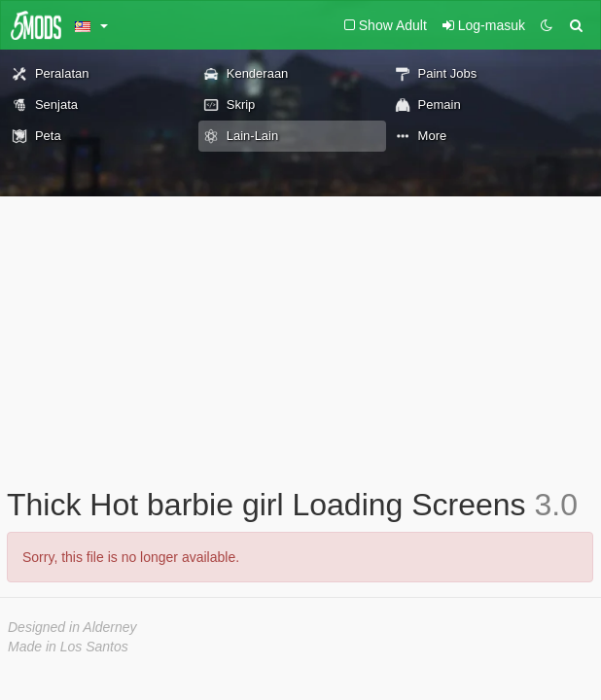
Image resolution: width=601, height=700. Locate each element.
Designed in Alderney (72, 627)
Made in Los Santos (68, 647)
